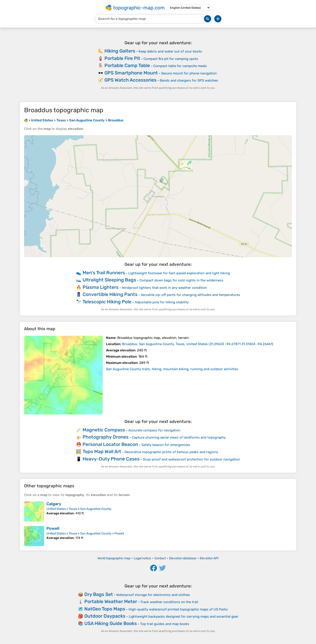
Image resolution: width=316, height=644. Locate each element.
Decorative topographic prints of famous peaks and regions (171, 452)
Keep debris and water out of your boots (170, 51)
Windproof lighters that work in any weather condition (164, 288)
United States (56, 509)
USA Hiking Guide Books (111, 623)
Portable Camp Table (127, 65)
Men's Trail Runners (104, 273)
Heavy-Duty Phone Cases (111, 459)
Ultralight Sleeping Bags (109, 280)
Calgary (54, 504)
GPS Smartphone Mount (131, 73)
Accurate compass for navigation (154, 430)
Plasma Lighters (101, 287)
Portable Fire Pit (122, 58)
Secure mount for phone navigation (189, 73)
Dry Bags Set (99, 594)
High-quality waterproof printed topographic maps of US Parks (178, 609)
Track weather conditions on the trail (169, 602)
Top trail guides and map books (165, 624)
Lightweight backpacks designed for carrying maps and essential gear (184, 617)
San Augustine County (96, 509)
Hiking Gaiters (120, 51)
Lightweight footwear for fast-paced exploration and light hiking (179, 273)
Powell (53, 528)
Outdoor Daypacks (105, 616)
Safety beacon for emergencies (166, 445)
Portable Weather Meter (111, 601)
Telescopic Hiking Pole (107, 302)
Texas (73, 509)
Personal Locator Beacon (110, 444)
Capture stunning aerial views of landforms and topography (179, 437)
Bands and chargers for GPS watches (189, 80)
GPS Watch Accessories (130, 80)
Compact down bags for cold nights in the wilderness (181, 280)
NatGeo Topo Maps (105, 609)
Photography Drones (106, 437)
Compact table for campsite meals (180, 66)
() (198, 344)
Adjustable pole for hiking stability (162, 302)
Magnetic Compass (104, 430)
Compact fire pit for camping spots (171, 59)
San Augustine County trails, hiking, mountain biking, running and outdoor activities (172, 369)
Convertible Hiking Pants (110, 294)
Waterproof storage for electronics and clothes (153, 595)
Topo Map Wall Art (102, 451)
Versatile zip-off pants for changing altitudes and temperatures (190, 295)
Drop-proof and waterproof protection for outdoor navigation (191, 459)
